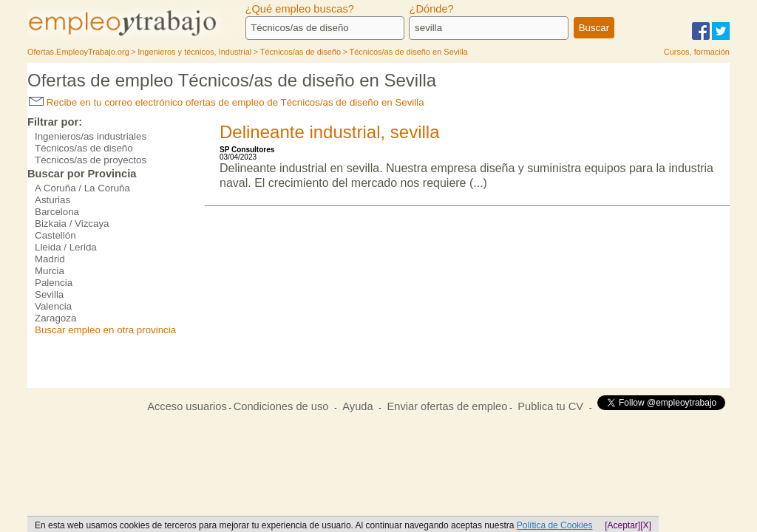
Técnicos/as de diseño (84, 148)
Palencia (54, 283)
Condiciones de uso (281, 406)
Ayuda (357, 406)
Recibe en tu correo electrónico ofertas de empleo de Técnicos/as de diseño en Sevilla (227, 102)
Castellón (55, 235)
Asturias (52, 200)
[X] (646, 525)
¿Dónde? (431, 9)
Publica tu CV (550, 406)
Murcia (50, 271)
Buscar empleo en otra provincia (105, 330)
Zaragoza (55, 318)
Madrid (50, 259)
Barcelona (57, 212)
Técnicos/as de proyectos (91, 160)
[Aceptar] (622, 525)
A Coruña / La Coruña (82, 188)
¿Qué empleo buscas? (300, 9)
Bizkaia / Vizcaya (72, 224)
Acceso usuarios (187, 406)
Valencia (53, 306)
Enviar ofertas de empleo (447, 406)
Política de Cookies (555, 525)
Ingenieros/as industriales (91, 136)
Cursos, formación (697, 52)
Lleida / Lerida (66, 247)
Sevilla (49, 294)
